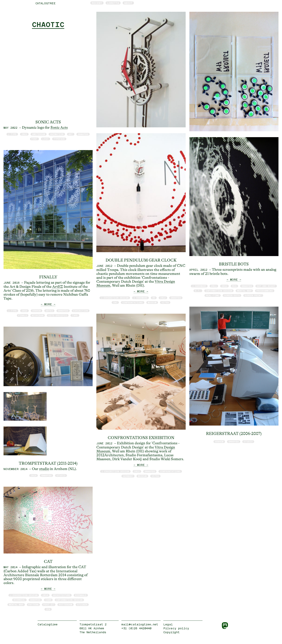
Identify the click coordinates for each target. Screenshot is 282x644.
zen (48, 609)
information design (69, 600)
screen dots (232, 295)
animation (57, 134)
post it (49, 605)
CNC (115, 302)
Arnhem (37, 311)
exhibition (81, 311)
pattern (33, 605)
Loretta (113, 3)
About (128, 3)
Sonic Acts (59, 128)
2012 (163, 298)
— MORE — (48, 304)
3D (154, 298)
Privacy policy (176, 628)
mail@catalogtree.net (140, 624)
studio (44, 469)
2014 (33, 475)
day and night (266, 286)
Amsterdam (39, 134)
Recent (97, 3)
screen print (253, 295)
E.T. (198, 291)
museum (152, 302)
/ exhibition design (24, 595)
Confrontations (133, 302)
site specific (58, 315)
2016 (24, 311)
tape (75, 315)
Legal (168, 624)
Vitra (165, 302)
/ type (12, 134)
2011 (214, 286)
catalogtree (46, 3)
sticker (82, 605)
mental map (16, 605)
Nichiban (38, 315)
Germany (128, 476)
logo (46, 139)
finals (23, 315)
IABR (48, 600)
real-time (213, 295)
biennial (19, 600)
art (71, 134)
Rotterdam (66, 605)
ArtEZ (58, 287)
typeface (59, 139)
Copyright (171, 632)
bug (234, 286)
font (34, 139)
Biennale (81, 595)
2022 (24, 134)
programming (265, 291)
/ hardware (140, 298)
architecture (62, 595)
